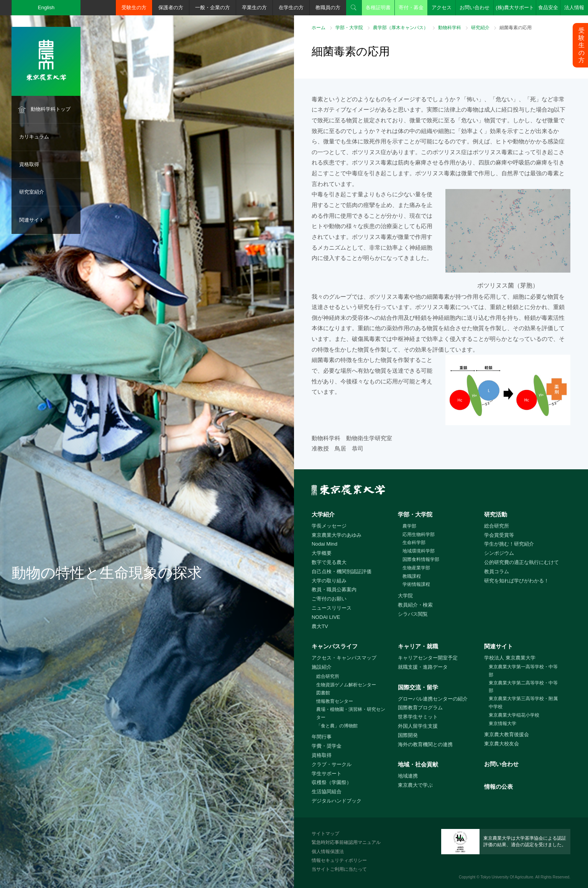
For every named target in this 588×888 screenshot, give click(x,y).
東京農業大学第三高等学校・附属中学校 (523, 703)
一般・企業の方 (213, 7)
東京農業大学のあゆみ (337, 535)
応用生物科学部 (419, 534)
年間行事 (322, 737)
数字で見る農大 (329, 562)
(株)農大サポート (515, 7)
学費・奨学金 (327, 746)
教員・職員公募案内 (334, 590)
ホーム (319, 28)
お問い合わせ (475, 7)
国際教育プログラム (420, 708)
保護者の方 (171, 7)
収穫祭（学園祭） (332, 782)
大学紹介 (323, 514)
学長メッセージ (329, 526)
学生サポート (327, 774)
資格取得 (29, 164)
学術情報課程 (416, 584)
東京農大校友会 (502, 744)
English (46, 7)
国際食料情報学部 (421, 559)
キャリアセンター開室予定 (428, 658)
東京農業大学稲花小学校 (514, 715)
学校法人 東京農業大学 (510, 658)
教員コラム (497, 571)
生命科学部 (414, 543)
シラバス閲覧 (413, 614)
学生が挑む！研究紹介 (509, 544)
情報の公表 (498, 787)
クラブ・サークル (332, 764)
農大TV (320, 626)
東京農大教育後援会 (507, 734)
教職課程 (412, 576)
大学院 (405, 596)
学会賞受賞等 (499, 535)
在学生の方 (291, 7)
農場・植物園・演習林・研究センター (351, 713)
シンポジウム (499, 553)
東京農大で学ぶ (415, 785)
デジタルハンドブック (337, 801)
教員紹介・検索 (415, 605)
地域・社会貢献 (418, 764)
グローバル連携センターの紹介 (433, 699)
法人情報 (574, 7)
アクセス (442, 7)
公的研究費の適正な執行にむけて (521, 562)
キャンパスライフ (335, 646)
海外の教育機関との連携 (425, 744)
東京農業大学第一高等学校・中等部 (523, 671)
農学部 (409, 526)
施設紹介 (322, 667)
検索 (354, 8)
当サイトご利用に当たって (339, 869)
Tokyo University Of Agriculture (507, 877)
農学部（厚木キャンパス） (401, 28)
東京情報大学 (503, 724)
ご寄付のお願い (329, 599)
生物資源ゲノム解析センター (346, 685)
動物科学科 (450, 28)
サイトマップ (325, 834)
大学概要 (322, 553)
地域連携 (408, 776)
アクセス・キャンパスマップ (344, 658)
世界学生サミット (418, 717)
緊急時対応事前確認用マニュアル (346, 842)
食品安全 (548, 7)
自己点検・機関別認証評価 (342, 571)
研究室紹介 (32, 192)
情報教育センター (335, 701)
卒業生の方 (254, 7)
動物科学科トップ (51, 109)
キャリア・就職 (418, 646)
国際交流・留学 (418, 687)
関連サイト (32, 220)
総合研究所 (497, 526)
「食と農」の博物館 (337, 726)
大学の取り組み (329, 581)
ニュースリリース (332, 608)
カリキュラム (34, 137)
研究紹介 (480, 28)
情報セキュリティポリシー (339, 860)
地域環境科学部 (419, 551)
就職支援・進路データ (423, 667)
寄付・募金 (411, 7)
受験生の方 (134, 7)
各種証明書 (378, 7)
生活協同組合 (327, 792)
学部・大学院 (349, 28)
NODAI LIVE (326, 617)
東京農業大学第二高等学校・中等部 (523, 687)
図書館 (323, 693)
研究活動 (496, 514)
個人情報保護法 (328, 852)
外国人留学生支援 (418, 726)
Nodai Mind (324, 544)
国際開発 (408, 735)
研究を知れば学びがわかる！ (517, 581)
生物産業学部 (416, 568)
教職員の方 (328, 7)
